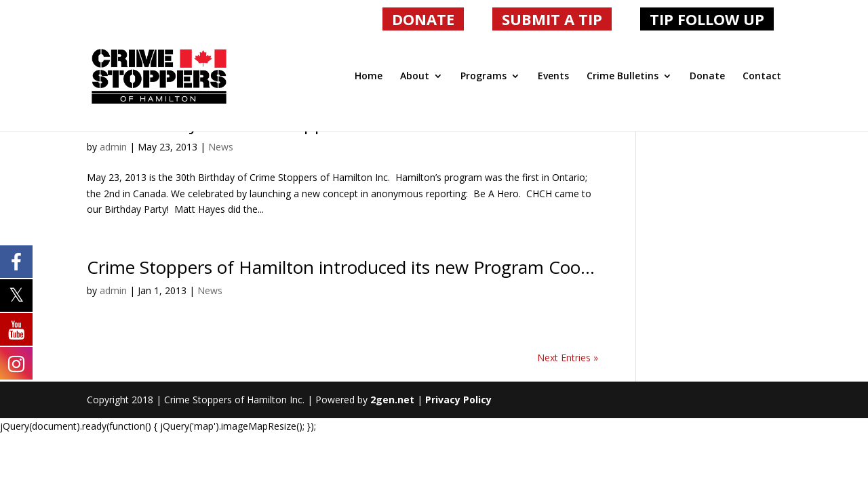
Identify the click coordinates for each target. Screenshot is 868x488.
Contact (762, 77)
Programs (484, 77)
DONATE (423, 19)
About (415, 77)
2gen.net (392, 400)
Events (553, 77)
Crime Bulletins (623, 77)
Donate (707, 77)
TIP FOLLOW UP (707, 19)
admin (113, 147)
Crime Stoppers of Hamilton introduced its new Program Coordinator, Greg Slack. (416, 267)
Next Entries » (568, 358)
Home (369, 77)
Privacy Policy (458, 400)
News (221, 147)
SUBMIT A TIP (552, 19)
